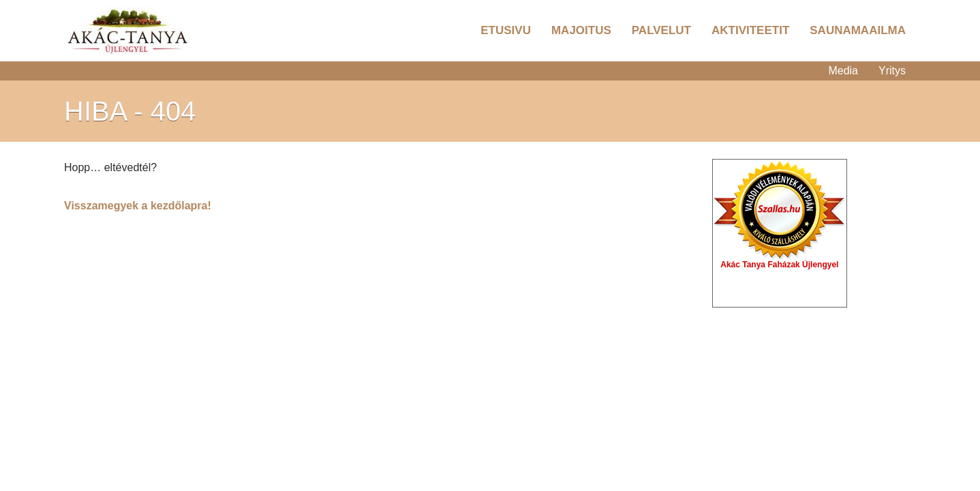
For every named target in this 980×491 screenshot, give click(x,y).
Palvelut (661, 30)
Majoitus (581, 30)
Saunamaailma (858, 30)
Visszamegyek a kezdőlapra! (138, 206)
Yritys (892, 71)
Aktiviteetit (750, 30)
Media (843, 71)
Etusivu (506, 30)
